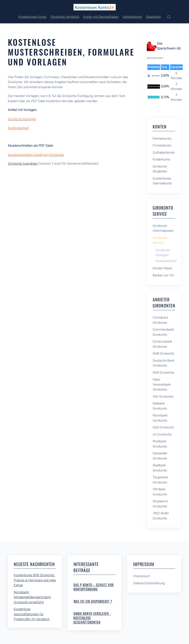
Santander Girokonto (160, 456)
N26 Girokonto (163, 427)
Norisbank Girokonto (160, 418)
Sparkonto (153, 17)
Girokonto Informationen (163, 228)
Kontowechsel (166, 261)
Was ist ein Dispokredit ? (93, 601)
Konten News (162, 268)
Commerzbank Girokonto (163, 332)
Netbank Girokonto (160, 406)
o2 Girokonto (162, 434)
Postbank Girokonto (160, 444)
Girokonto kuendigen (23, 163)
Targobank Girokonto (160, 480)
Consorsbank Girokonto (162, 344)
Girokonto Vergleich (65, 17)
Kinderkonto (161, 159)
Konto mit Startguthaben (101, 17)
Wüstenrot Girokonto (160, 504)
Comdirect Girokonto (160, 320)
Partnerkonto (162, 139)
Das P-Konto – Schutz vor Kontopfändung (94, 587)
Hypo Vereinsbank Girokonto (162, 384)
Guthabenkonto (164, 152)
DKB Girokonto (163, 372)
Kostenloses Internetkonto (162, 181)
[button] (169, 17)
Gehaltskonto (132, 17)
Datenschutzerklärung (149, 583)
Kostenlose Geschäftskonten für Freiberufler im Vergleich (32, 614)
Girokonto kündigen (163, 253)
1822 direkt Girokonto (161, 516)
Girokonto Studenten (160, 169)
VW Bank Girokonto (160, 492)
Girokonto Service (160, 240)
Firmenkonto (162, 145)
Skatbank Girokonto (160, 468)
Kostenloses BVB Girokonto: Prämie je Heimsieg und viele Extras (35, 580)
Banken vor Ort (163, 275)
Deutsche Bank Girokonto (163, 363)
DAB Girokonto (163, 353)
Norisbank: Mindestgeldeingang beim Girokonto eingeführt (32, 597)
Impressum (142, 576)
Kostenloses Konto (33, 17)
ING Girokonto (163, 396)
